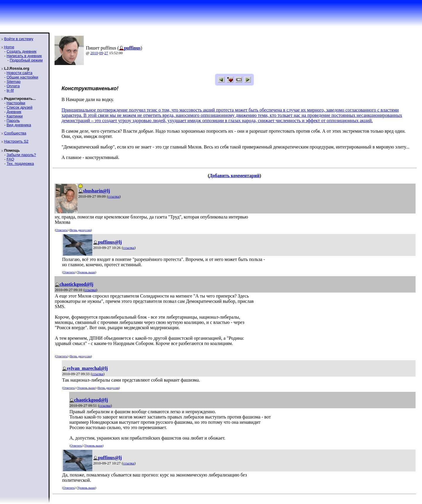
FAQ (10, 159)
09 (101, 53)
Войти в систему (19, 39)
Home (9, 47)
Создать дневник (21, 51)
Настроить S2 (16, 141)
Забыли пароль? (21, 155)
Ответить (61, 230)
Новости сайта (19, 73)
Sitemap (13, 82)
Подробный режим (26, 60)
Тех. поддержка (20, 164)
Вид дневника (19, 125)
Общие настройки (22, 77)
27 (106, 53)
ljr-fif (10, 90)
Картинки (15, 116)
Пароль (13, 121)
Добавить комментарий (234, 176)
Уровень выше (86, 272)
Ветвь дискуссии (80, 230)
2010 (94, 53)
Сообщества (15, 133)
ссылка (114, 196)
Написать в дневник (24, 56)
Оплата (13, 86)
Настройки (16, 103)
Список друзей (19, 107)
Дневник (14, 112)
